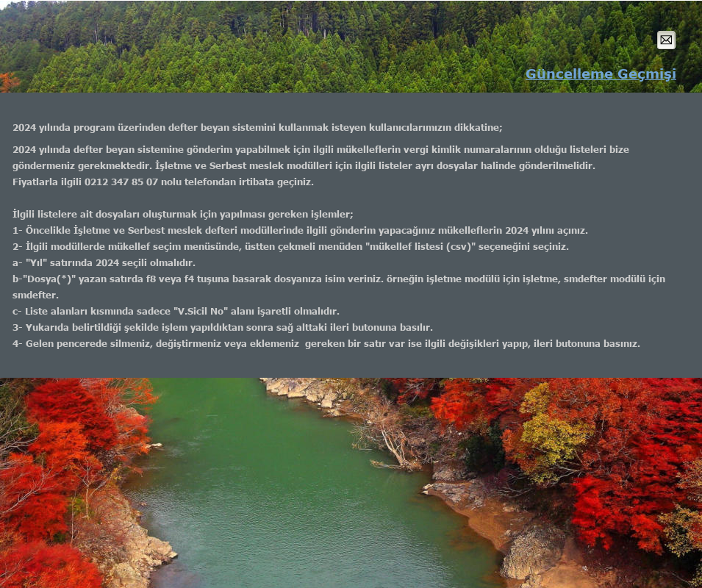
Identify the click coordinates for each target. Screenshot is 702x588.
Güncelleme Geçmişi (601, 73)
